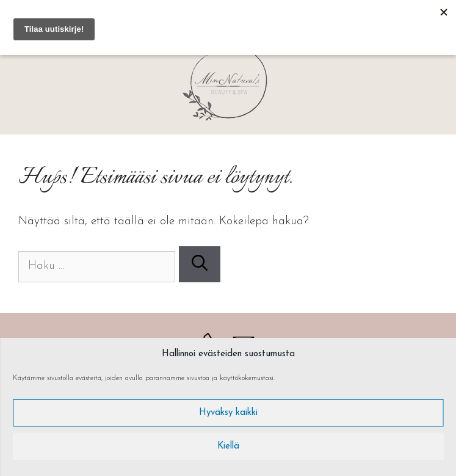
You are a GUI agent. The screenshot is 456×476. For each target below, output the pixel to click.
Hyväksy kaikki (228, 413)
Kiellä (228, 446)
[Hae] (200, 264)
